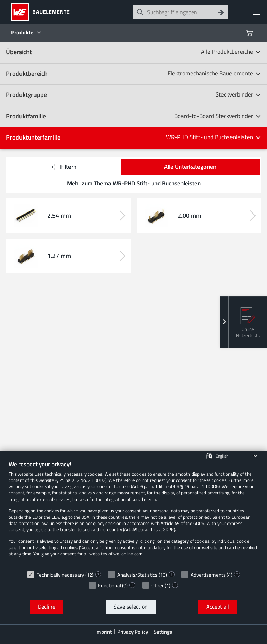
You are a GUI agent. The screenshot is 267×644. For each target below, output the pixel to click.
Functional (110, 586)
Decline (47, 607)
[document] (133, 514)
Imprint (103, 632)
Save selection (131, 607)
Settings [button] (163, 632)
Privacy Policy (133, 632)
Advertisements (208, 575)
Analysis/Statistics (137, 575)
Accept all (218, 607)
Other (157, 586)
